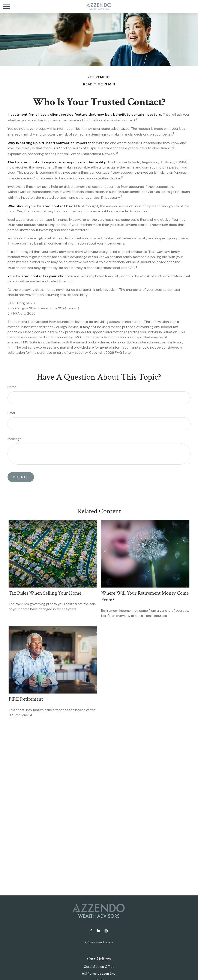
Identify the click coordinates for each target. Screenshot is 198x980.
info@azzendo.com (99, 942)
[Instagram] (106, 931)
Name (12, 387)
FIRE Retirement (26, 699)
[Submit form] (21, 477)
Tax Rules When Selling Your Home (45, 593)
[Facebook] (91, 931)
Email (11, 413)
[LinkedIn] (99, 931)
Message (14, 439)
